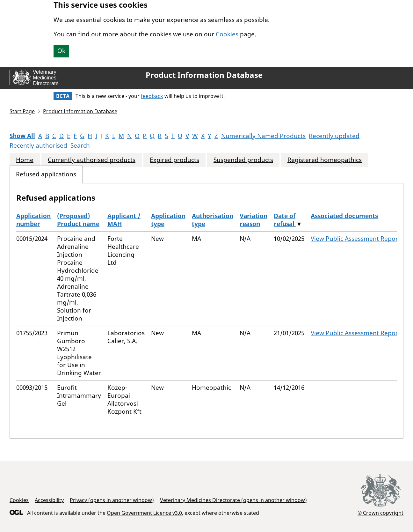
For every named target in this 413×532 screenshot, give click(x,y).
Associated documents (344, 216)
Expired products (174, 160)
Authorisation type (213, 220)
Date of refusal (285, 220)
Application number (33, 220)
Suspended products (243, 160)
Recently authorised (38, 145)
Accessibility (49, 500)
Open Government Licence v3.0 (144, 513)
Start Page (22, 111)
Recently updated (334, 136)
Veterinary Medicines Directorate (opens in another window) (233, 500)
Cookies (227, 34)
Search (80, 145)
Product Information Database (204, 75)
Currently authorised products (92, 160)
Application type (168, 220)
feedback (152, 96)
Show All (22, 136)
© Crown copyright (380, 513)
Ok (61, 51)
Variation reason (254, 220)
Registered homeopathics (325, 160)
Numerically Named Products (263, 136)
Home (25, 160)
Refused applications (46, 174)
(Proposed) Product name (78, 220)
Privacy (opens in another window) (112, 500)
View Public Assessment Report (355, 239)
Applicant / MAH (124, 220)
